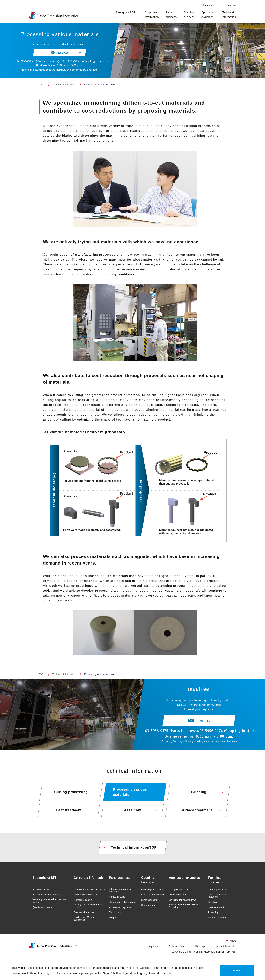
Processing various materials (218, 898)
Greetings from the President (89, 892)
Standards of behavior (86, 898)
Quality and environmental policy (88, 909)
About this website (226, 949)
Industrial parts (117, 900)
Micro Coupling (149, 903)
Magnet (113, 921)
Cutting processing (218, 892)
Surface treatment (217, 921)
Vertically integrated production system (49, 904)
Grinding (212, 905)
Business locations (84, 915)
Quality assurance (42, 910)
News (233, 944)
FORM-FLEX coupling (153, 898)
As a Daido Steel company (47, 898)
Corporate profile (83, 903)
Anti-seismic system (120, 910)
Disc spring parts (178, 898)
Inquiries (231, 5)
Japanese (208, 5)
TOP (41, 85)
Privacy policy (176, 949)
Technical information (64, 85)
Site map (200, 949)
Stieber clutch (149, 908)
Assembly (213, 915)
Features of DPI (41, 892)
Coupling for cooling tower (183, 903)
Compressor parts (179, 892)
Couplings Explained (152, 892)
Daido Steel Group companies (84, 921)
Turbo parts (115, 915)
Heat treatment (216, 910)
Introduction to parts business (120, 893)
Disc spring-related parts (122, 905)
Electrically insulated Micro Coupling (183, 909)
